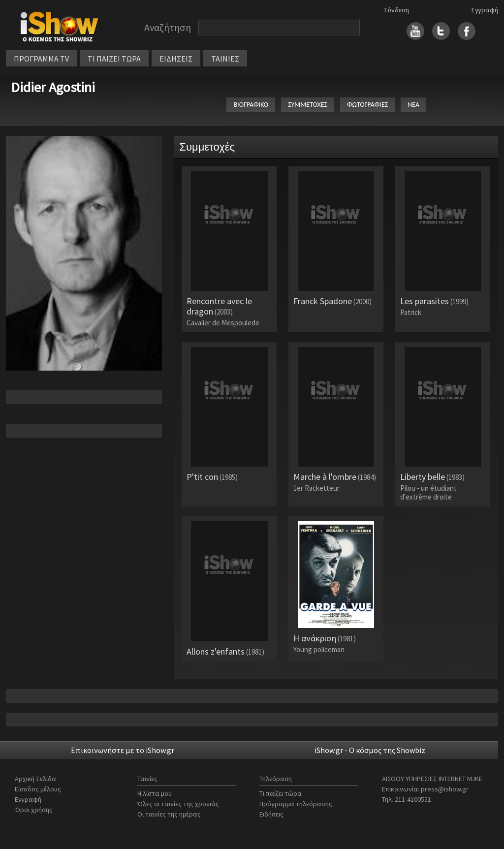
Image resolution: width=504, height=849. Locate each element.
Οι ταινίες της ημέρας (169, 814)
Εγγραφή (485, 10)
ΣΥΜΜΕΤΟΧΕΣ (308, 105)
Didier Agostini (53, 87)
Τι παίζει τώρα (281, 793)
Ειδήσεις (271, 814)
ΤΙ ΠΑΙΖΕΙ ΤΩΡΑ (114, 59)
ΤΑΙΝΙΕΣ (225, 59)
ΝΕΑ (413, 105)
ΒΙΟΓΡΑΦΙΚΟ (251, 105)
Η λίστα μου (155, 793)
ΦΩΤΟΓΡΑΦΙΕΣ (367, 105)
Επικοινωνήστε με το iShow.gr (123, 750)
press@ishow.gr (445, 789)
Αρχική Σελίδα (35, 779)
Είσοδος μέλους (38, 789)
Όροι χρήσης (34, 810)
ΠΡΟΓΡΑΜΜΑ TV (41, 59)
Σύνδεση (396, 10)
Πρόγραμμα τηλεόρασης (296, 804)
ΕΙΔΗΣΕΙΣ (176, 59)
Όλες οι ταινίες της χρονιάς (178, 804)
